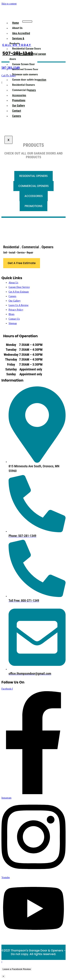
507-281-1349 (18, 53)
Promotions (19, 100)
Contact (17, 111)
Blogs (12, 314)
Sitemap (13, 323)
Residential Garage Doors (27, 49)
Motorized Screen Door (25, 70)
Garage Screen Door (23, 64)
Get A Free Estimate (19, 292)
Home (15, 23)
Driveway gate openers (25, 75)
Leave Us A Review (19, 305)
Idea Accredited (21, 33)
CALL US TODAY (17, 45)
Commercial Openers (24, 90)
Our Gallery (18, 106)
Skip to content (9, 4)
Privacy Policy (16, 310)
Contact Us (14, 319)
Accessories (19, 95)
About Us (17, 28)
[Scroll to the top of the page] (2, 962)
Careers (17, 116)
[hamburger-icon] (27, 22)
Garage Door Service (19, 287)
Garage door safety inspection (29, 80)
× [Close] (3, 976)
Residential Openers (24, 85)
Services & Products (17, 41)
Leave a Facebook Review (17, 969)
